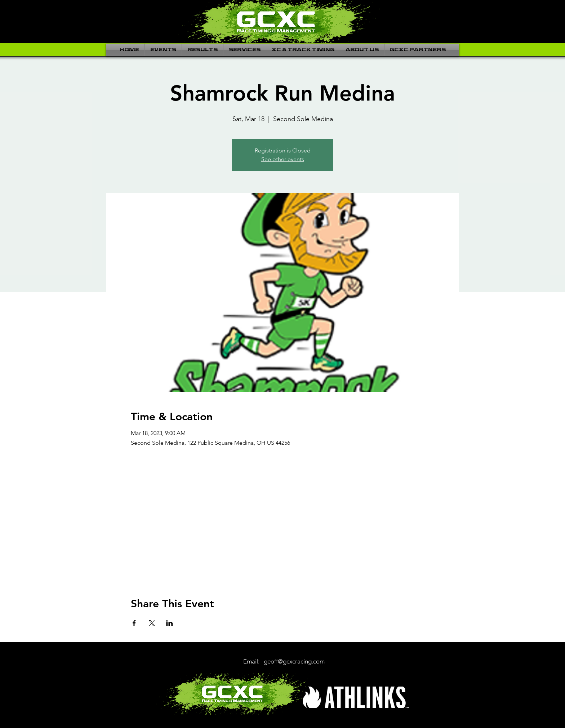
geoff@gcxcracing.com (294, 661)
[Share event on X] (152, 623)
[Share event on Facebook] (134, 623)
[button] (163, 50)
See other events (283, 159)
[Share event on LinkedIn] (170, 623)
